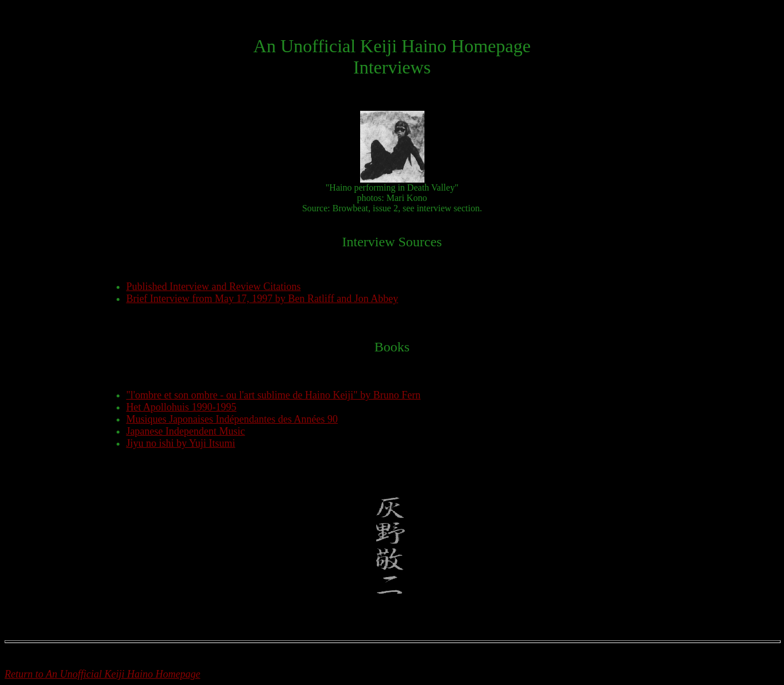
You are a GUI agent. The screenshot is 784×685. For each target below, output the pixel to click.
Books (392, 347)
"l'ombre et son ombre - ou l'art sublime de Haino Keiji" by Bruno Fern (274, 395)
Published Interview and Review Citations (214, 287)
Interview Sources (392, 242)
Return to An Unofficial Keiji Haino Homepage (103, 674)
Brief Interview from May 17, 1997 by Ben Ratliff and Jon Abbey (262, 299)
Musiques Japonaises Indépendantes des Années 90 (232, 419)
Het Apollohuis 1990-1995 (181, 407)
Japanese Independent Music (186, 431)
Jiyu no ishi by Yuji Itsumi (181, 443)
